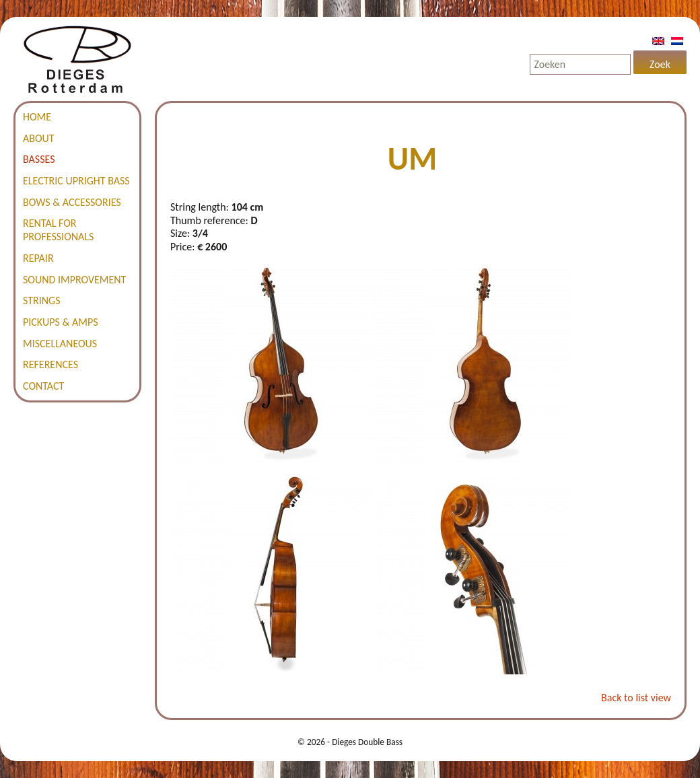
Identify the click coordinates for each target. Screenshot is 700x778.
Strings (42, 300)
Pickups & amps (61, 322)
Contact (43, 386)
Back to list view (636, 698)
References (50, 364)
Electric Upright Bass (76, 181)
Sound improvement (74, 280)
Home (37, 117)
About (39, 138)
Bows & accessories (72, 202)
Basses (39, 159)
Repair (38, 258)
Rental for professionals (58, 230)
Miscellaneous (60, 344)
